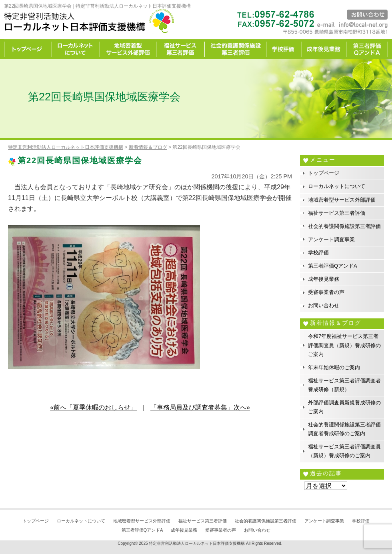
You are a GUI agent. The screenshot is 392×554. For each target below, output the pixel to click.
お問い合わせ (324, 305)
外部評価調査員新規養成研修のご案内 (344, 407)
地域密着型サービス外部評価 (128, 49)
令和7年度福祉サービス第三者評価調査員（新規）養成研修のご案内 (344, 345)
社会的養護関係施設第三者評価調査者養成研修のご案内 (344, 429)
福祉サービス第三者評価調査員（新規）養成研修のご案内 (344, 451)
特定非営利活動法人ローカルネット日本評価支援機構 (197, 543)
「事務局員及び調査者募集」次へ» (200, 407)
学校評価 (284, 49)
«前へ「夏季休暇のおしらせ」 (93, 407)
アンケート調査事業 (331, 239)
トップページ (28, 49)
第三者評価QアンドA (333, 266)
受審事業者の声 (326, 292)
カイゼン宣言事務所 (367, 49)
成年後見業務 (324, 49)
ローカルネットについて (76, 49)
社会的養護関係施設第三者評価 (236, 49)
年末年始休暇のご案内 (334, 367)
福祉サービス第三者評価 (181, 49)
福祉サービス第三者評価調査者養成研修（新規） (344, 385)
